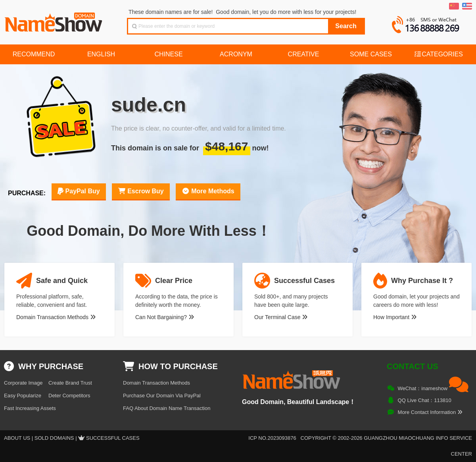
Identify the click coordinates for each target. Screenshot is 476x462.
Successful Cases (113, 438)
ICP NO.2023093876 (272, 438)
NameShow (54, 20)
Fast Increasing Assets (30, 408)
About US (17, 438)
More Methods (208, 191)
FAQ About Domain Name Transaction (167, 408)
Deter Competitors (69, 396)
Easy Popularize (23, 396)
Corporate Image (23, 383)
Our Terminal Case (281, 317)
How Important (395, 317)
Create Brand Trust (70, 383)
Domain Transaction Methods (56, 317)
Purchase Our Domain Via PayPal (162, 396)
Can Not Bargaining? (165, 317)
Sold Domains (54, 438)
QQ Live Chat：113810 (425, 400)
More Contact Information (430, 412)
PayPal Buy (79, 191)
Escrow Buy (141, 191)
